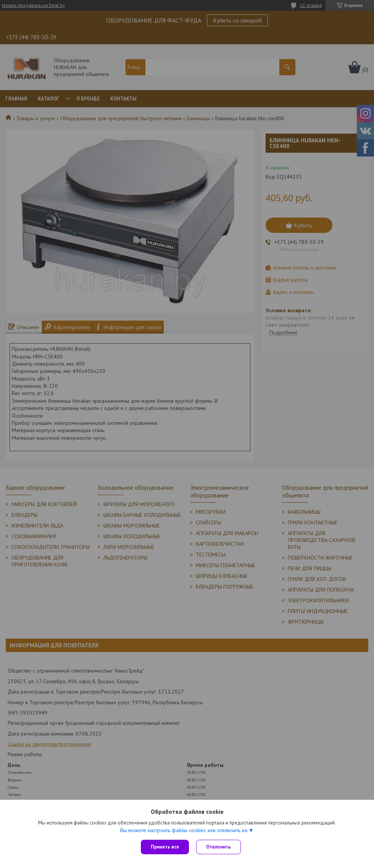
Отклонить (219, 847)
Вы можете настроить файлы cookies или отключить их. (184, 830)
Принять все (165, 847)
